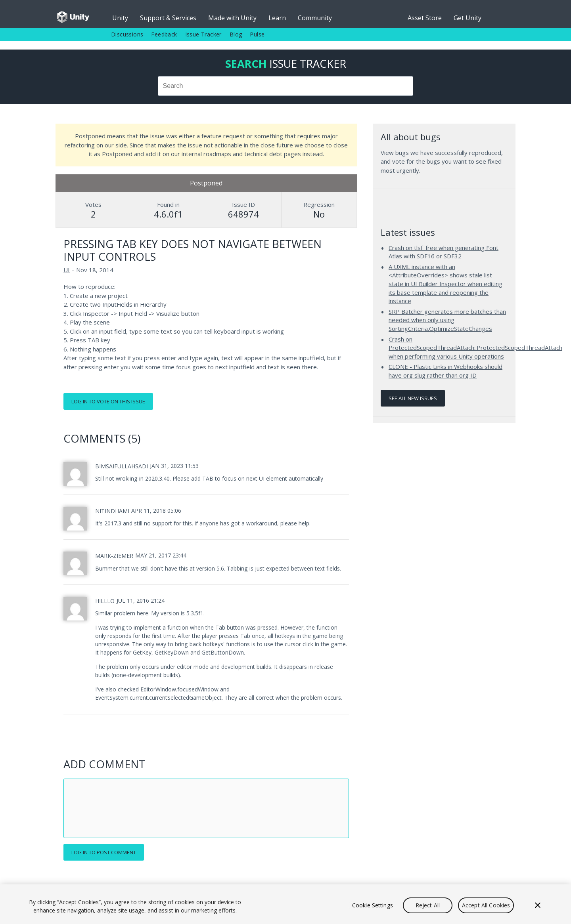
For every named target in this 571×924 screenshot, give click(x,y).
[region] (285, 904)
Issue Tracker (203, 34)
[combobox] (285, 86)
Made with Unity (232, 18)
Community (315, 18)
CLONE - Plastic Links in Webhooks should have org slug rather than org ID (445, 371)
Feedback (164, 34)
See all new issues (413, 398)
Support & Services (168, 18)
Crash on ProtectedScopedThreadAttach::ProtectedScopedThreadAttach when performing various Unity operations (475, 348)
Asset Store (425, 18)
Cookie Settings (373, 905)
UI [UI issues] (67, 270)
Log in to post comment (104, 852)
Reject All (428, 905)
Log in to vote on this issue (108, 401)
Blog (236, 34)
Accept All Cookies (486, 905)
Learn (277, 18)
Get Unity (468, 18)
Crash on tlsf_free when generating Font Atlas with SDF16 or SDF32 (444, 252)
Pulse (257, 34)
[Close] (538, 905)
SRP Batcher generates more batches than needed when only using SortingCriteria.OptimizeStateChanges (447, 320)
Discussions (127, 34)
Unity (120, 18)
